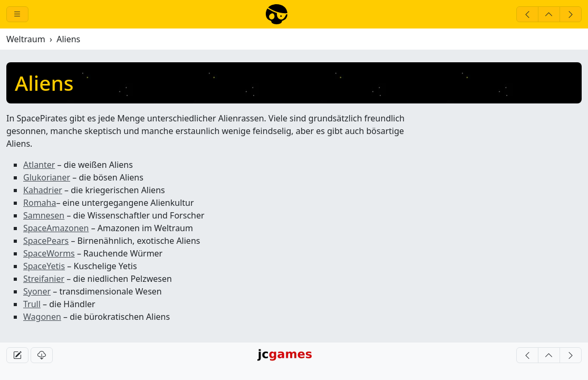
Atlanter (39, 165)
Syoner (37, 291)
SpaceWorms (49, 253)
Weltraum (26, 39)
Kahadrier (43, 190)
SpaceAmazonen (56, 228)
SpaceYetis (44, 266)
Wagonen (42, 317)
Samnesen (44, 215)
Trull (32, 304)
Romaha (40, 203)
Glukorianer (47, 177)
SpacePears (46, 241)
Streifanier (44, 279)
